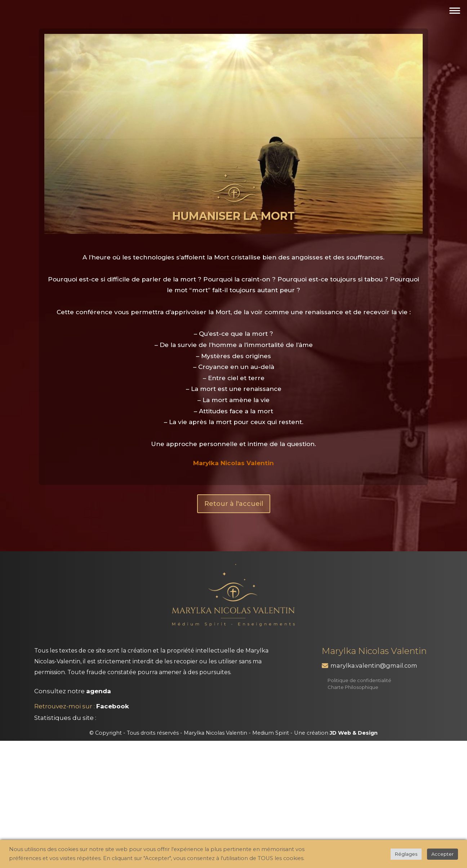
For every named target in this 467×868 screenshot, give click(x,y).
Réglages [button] (406, 854)
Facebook (113, 706)
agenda (99, 691)
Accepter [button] (442, 854)
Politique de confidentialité (359, 680)
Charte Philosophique (353, 687)
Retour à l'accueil (234, 504)
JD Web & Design (354, 733)
